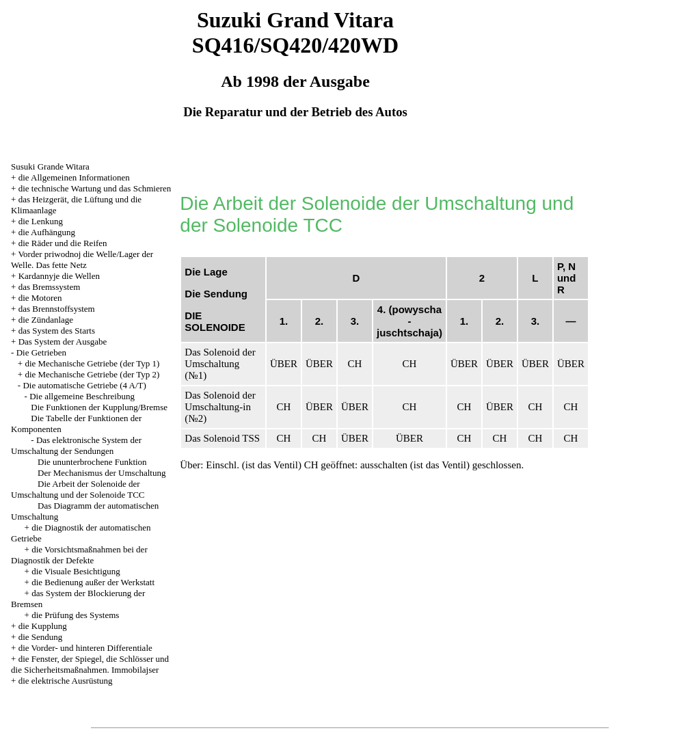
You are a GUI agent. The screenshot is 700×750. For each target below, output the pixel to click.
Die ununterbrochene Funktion (92, 462)
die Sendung (41, 637)
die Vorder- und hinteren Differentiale (85, 648)
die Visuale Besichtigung (76, 571)
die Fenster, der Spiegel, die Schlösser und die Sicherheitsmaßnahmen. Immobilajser (90, 664)
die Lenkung (41, 221)
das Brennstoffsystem (57, 309)
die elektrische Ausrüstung (66, 681)
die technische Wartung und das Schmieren (95, 188)
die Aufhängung (47, 232)
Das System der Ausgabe (63, 341)
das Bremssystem (50, 287)
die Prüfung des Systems (75, 615)
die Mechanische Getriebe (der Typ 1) (92, 363)
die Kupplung (43, 626)
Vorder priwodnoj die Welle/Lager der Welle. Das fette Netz (82, 259)
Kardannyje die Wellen (59, 276)
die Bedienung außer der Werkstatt (93, 582)
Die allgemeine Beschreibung (82, 396)
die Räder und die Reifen (63, 243)
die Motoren (40, 298)
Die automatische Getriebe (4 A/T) (84, 385)
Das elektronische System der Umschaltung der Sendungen (76, 445)
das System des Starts (57, 331)
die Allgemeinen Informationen (74, 177)
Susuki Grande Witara (50, 166)
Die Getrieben (41, 352)
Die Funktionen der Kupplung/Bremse (99, 407)
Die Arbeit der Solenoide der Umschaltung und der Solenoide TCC (78, 489)
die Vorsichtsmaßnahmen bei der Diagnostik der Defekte (79, 555)
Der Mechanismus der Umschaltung (102, 473)
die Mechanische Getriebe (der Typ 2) (92, 374)
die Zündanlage (46, 320)
